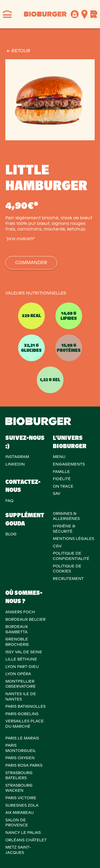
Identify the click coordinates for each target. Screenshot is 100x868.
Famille (61, 472)
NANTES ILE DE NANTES (21, 696)
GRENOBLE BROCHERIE (17, 642)
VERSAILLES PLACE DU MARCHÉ (25, 724)
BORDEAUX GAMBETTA (17, 629)
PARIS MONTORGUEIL (21, 748)
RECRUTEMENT (68, 579)
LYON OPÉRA (18, 674)
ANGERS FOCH (20, 612)
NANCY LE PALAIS (23, 833)
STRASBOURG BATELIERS (19, 775)
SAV (57, 493)
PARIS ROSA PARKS (24, 765)
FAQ (9, 501)
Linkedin (15, 464)
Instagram (17, 457)
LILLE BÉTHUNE (21, 659)
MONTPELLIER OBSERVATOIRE (21, 684)
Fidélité (62, 479)
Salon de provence (17, 823)
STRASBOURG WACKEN (19, 788)
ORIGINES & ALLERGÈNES (66, 516)
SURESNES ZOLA (22, 805)
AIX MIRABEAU (19, 813)
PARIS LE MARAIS (22, 738)
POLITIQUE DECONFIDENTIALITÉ (71, 556)
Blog (11, 534)
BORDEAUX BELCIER (25, 619)
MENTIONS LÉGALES (73, 539)
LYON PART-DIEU (22, 667)
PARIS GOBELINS (22, 714)
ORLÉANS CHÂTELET (26, 840)
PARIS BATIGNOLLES (25, 706)
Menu (59, 457)
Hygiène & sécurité (64, 529)
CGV (57, 546)
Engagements (69, 464)
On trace (63, 486)
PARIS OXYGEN (20, 758)
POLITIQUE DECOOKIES (67, 569)
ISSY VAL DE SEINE (24, 652)
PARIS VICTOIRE (21, 798)
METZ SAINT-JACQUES (18, 850)
